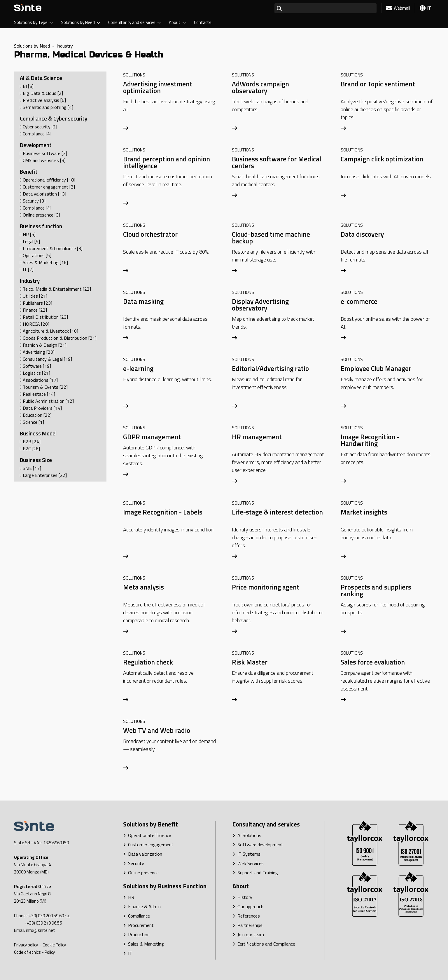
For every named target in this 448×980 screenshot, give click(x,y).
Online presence (141, 873)
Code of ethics (27, 952)
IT (128, 953)
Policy (50, 952)
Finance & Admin (142, 906)
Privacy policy (26, 945)
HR (129, 897)
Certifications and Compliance (264, 944)
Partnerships (247, 925)
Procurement (138, 925)
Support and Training (255, 873)
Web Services (248, 863)
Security (134, 863)
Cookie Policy (54, 945)
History (242, 897)
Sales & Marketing (143, 944)
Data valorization (143, 854)
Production (136, 934)
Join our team (248, 934)
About (177, 22)
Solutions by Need (80, 22)
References (246, 916)
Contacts (203, 22)
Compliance (136, 916)
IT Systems (246, 854)
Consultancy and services (134, 22)
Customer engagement (148, 845)
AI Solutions (247, 835)
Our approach (248, 906)
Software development (258, 845)
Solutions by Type (33, 22)
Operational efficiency (147, 835)
